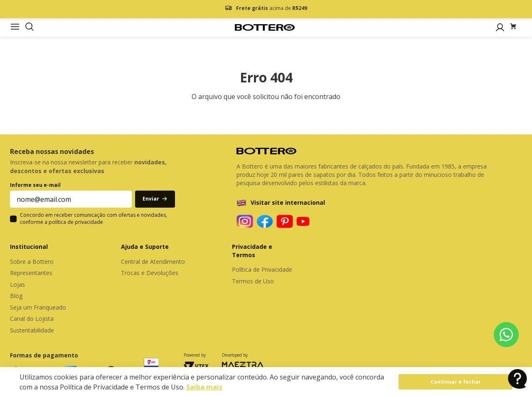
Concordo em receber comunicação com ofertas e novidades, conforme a (94, 219)
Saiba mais (204, 387)
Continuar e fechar (456, 382)
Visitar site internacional (288, 202)
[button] (30, 27)
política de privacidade (76, 222)
